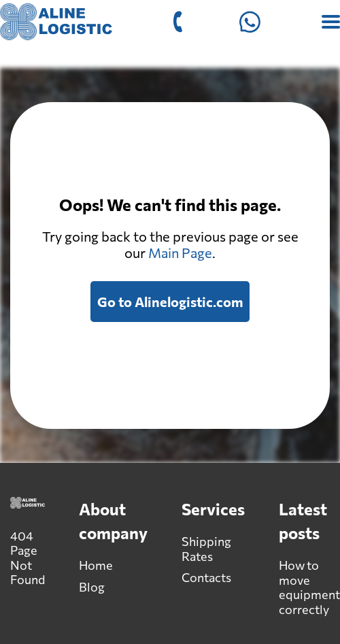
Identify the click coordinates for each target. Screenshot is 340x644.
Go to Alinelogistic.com (170, 302)
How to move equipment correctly (309, 587)
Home (96, 565)
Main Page (180, 253)
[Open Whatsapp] (250, 22)
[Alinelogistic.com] (56, 22)
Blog (92, 587)
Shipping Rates (206, 549)
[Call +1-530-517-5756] (178, 22)
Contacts (206, 577)
